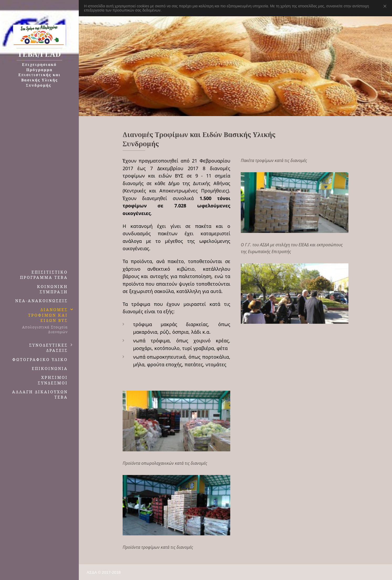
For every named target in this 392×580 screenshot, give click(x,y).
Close (386, 6)
